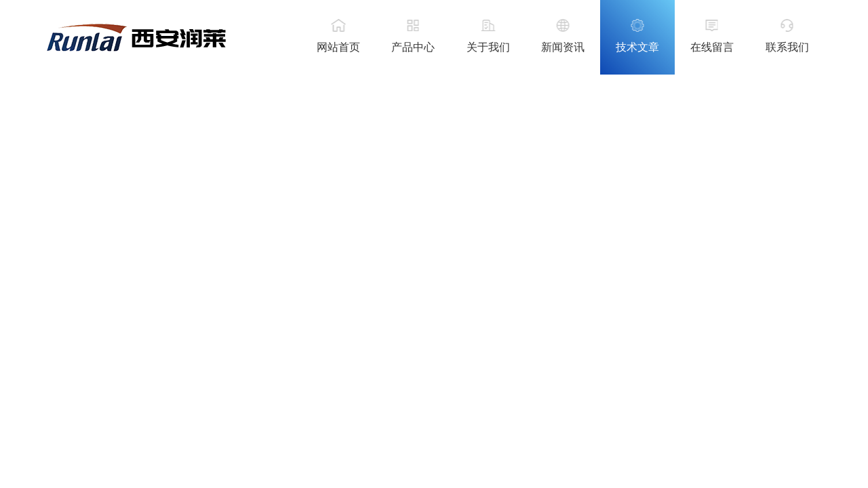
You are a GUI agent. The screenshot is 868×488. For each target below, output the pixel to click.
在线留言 (712, 47)
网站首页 (338, 47)
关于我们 (488, 47)
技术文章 (637, 47)
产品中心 (413, 47)
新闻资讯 (563, 47)
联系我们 (787, 47)
